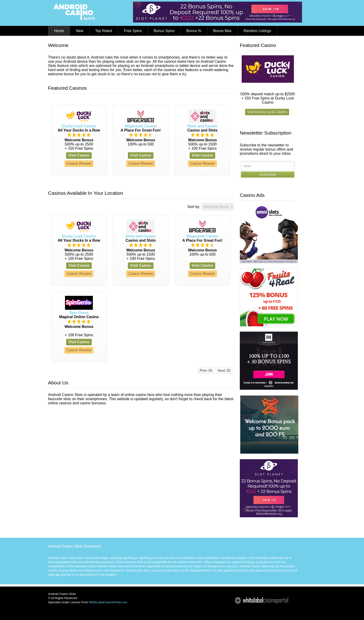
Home (59, 31)
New (80, 31)
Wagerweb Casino (141, 126)
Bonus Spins (164, 31)
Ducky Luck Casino (79, 126)
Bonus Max (222, 31)
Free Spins (133, 31)
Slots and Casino (202, 126)
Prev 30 (206, 371)
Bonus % (194, 31)
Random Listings (257, 31)
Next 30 (224, 371)
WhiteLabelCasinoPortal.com (108, 602)
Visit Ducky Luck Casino (267, 112)
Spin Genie (79, 313)
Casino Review (79, 163)
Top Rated (104, 31)
